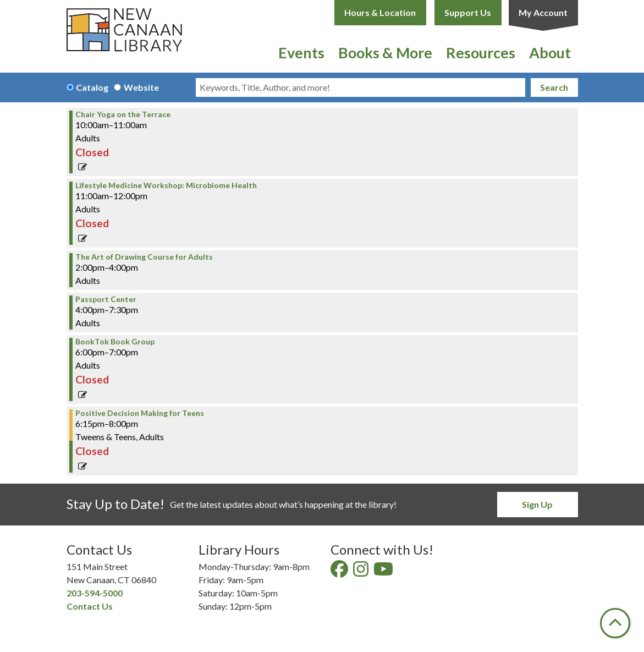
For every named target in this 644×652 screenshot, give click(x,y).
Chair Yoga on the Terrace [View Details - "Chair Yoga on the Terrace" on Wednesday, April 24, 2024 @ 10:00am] (123, 114)
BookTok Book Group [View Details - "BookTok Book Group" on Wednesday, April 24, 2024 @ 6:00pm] (115, 342)
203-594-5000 (95, 593)
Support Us (468, 12)
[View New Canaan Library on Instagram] (362, 572)
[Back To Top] (615, 623)
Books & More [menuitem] (385, 53)
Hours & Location (380, 12)
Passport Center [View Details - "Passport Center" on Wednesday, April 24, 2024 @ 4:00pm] (106, 299)
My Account (543, 12)
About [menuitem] (550, 53)
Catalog (92, 87)
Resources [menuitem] (481, 53)
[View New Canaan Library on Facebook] (340, 572)
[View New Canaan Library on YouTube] (384, 572)
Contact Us (90, 606)
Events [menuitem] (301, 53)
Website (141, 87)
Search (554, 87)
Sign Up (537, 504)
